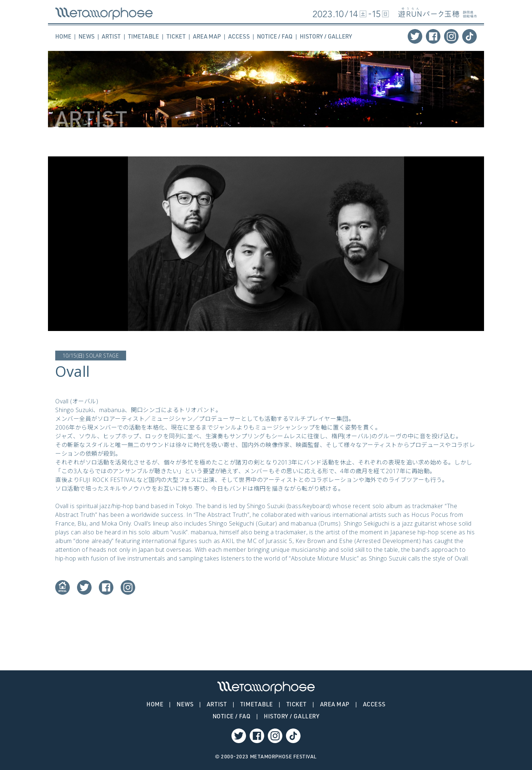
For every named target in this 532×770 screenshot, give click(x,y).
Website (63, 587)
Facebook (433, 36)
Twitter (415, 36)
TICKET (176, 36)
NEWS (86, 36)
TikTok (469, 36)
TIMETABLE (143, 36)
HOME (63, 36)
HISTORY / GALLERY (326, 36)
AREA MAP (207, 36)
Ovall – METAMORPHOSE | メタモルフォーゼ (104, 14)
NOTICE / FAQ (275, 36)
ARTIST (111, 36)
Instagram (451, 36)
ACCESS (239, 36)
